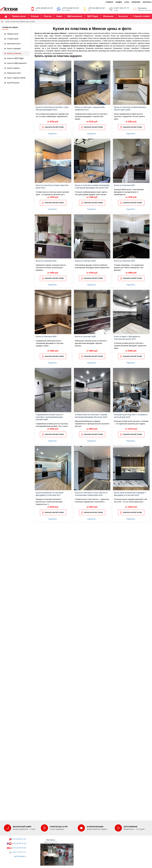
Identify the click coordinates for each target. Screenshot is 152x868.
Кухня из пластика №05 (46, 337)
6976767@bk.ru (20, 856)
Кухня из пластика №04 (124, 261)
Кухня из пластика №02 (46, 261)
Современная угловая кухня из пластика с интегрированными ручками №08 (49, 417)
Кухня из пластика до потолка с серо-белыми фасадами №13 (52, 108)
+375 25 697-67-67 (19, 848)
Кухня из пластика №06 (85, 337)
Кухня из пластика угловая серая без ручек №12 (52, 187)
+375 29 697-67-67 (19, 839)
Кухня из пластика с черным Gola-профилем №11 (90, 108)
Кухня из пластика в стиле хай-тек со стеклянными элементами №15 (91, 494)
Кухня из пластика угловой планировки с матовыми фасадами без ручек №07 (92, 187)
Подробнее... (53, 134)
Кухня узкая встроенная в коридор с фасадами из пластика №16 (130, 494)
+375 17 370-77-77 (19, 852)
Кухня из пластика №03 (85, 261)
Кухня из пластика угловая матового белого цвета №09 (130, 108)
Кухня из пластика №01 (124, 185)
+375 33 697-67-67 (19, 843)
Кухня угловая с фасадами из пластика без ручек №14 (127, 338)
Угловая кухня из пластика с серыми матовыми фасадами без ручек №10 (91, 416)
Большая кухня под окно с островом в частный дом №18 (131, 416)
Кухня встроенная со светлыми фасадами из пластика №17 (49, 494)
